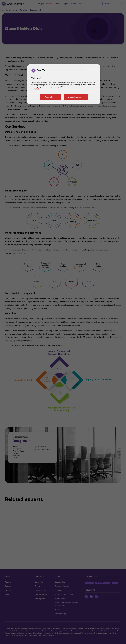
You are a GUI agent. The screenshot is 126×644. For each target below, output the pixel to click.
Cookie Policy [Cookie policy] (36, 89)
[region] (64, 84)
